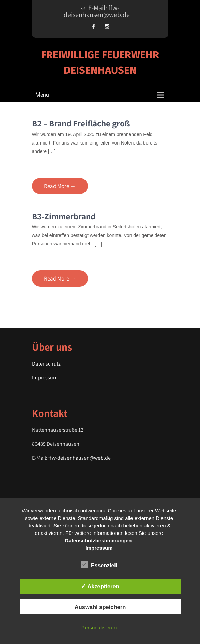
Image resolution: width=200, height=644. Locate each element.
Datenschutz (46, 364)
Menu (42, 95)
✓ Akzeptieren (100, 586)
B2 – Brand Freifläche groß (81, 123)
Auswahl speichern (100, 607)
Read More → (60, 186)
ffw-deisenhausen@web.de (80, 458)
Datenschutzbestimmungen (98, 540)
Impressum (45, 378)
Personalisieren (99, 628)
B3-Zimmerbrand (64, 216)
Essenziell (99, 564)
